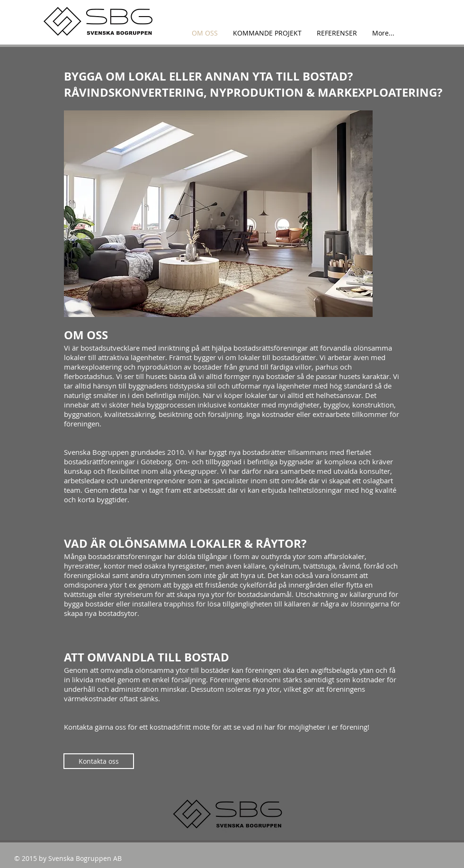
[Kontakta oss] (99, 761)
